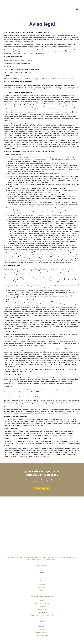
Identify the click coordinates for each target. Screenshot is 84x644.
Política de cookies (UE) (42, 636)
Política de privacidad (42, 633)
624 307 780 (42, 609)
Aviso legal (42, 626)
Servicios (42, 584)
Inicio (42, 578)
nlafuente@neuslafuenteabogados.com (42, 616)
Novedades (42, 587)
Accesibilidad (42, 630)
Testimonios (42, 590)
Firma (42, 581)
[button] (77, 9)
